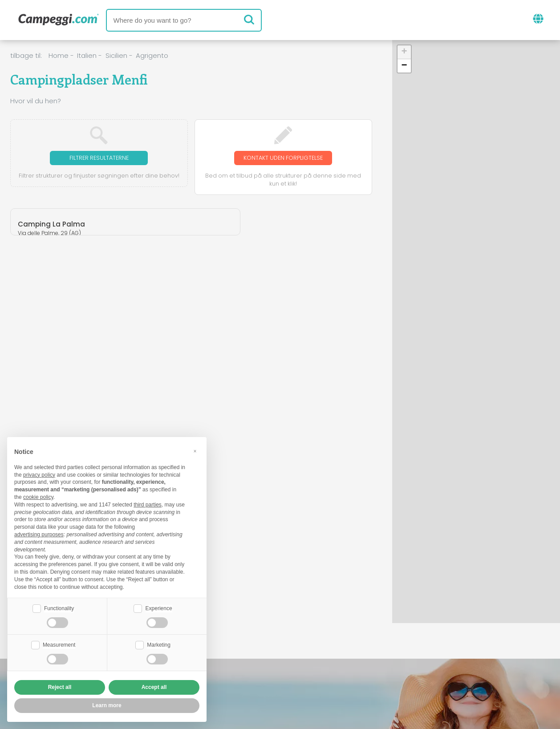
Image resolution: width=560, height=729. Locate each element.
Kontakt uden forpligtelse (283, 163)
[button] (404, 52)
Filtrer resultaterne (99, 158)
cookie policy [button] (38, 496)
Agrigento (152, 55)
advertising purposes (39, 534)
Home (59, 55)
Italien (87, 55)
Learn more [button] (107, 705)
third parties (148, 504)
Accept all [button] (154, 687)
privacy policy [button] (39, 474)
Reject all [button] (60, 687)
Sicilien (116, 55)
